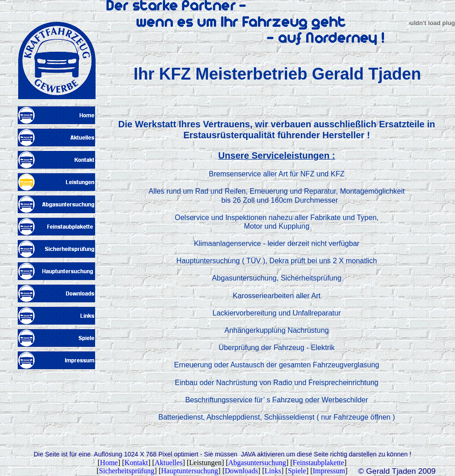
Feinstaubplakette (318, 463)
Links (273, 471)
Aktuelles (169, 463)
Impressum (329, 471)
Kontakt (136, 463)
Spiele (297, 471)
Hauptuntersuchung (190, 471)
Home (109, 463)
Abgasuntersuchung (257, 463)
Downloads (241, 471)
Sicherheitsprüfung (127, 471)
